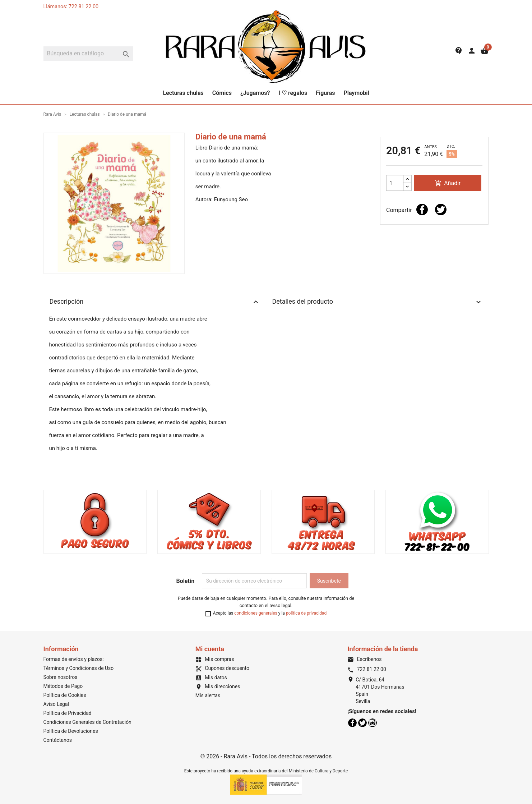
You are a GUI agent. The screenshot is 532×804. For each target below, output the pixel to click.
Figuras (325, 93)
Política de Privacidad (68, 713)
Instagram (373, 723)
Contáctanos (58, 740)
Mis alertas (208, 695)
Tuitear (441, 210)
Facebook (352, 723)
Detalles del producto (378, 302)
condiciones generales (256, 613)
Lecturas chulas (183, 93)
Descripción (155, 302)
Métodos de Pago (63, 686)
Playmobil (356, 93)
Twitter (362, 723)
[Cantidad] (395, 183)
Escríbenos (364, 659)
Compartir (422, 210)
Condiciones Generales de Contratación (87, 722)
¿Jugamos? (255, 93)
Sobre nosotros (61, 677)
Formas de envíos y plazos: (74, 659)
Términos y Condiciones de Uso (79, 668)
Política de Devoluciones (71, 731)
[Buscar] (88, 54)
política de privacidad (306, 613)
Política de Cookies (65, 695)
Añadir (448, 183)
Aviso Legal (56, 704)
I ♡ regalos (293, 93)
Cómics (222, 93)
